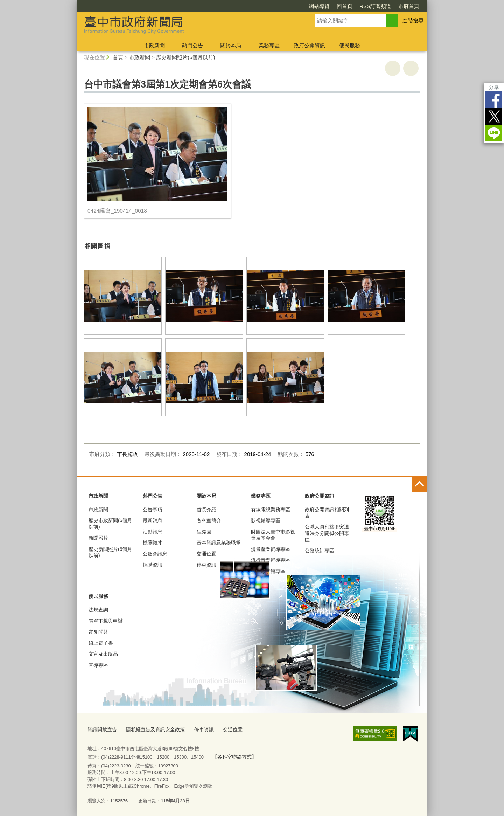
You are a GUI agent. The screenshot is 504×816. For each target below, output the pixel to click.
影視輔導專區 (266, 520)
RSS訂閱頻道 (375, 6)
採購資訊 (153, 565)
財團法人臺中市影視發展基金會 (273, 535)
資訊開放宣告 (101, 729)
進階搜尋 (413, 20)
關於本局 (231, 45)
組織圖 (204, 532)
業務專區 (269, 45)
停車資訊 (206, 565)
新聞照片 (98, 538)
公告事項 (153, 510)
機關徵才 (153, 542)
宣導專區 (98, 665)
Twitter (494, 116)
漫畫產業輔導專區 (271, 549)
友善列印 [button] (393, 68)
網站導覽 (319, 6)
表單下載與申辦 (106, 621)
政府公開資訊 (309, 45)
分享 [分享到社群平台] (494, 87)
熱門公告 (192, 45)
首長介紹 (206, 510)
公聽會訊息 (155, 554)
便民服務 (350, 45)
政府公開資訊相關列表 (327, 513)
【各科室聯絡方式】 (233, 756)
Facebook (494, 99)
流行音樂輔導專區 (271, 560)
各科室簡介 (209, 520)
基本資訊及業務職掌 (219, 542)
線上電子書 (101, 643)
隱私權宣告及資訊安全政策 (151, 729)
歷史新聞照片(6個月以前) (185, 57)
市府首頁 (409, 6)
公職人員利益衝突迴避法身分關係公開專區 (327, 533)
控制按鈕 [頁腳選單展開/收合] (419, 485)
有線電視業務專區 (271, 510)
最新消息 (153, 520)
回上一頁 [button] (411, 68)
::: (74, 3)
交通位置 (206, 554)
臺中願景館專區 (268, 571)
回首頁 (345, 6)
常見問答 (98, 632)
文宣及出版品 (103, 654)
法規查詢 (98, 610)
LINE (494, 133)
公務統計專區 (320, 551)
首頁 (118, 57)
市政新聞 (154, 45)
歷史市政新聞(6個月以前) (110, 524)
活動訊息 (153, 532)
